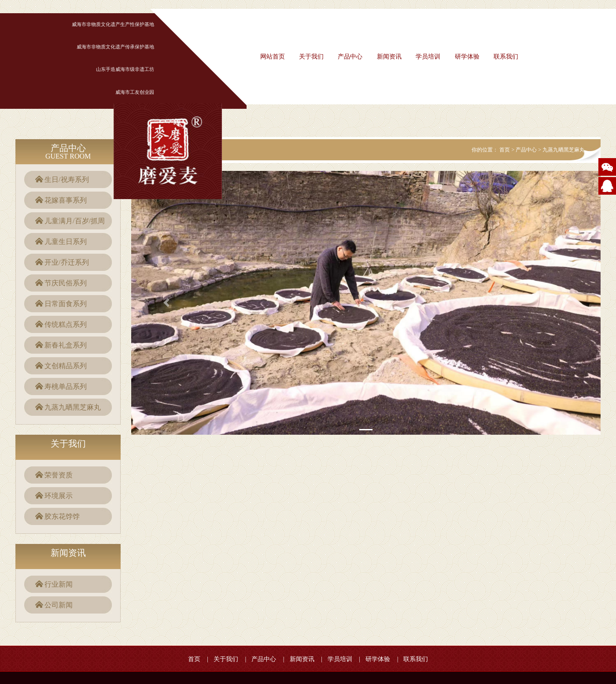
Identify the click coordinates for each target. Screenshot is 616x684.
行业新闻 (59, 584)
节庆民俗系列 (66, 283)
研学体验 (467, 57)
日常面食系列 (66, 304)
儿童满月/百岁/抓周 (75, 221)
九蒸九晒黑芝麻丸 (73, 407)
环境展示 (59, 496)
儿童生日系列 (66, 242)
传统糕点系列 (66, 324)
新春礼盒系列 (66, 345)
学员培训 (428, 57)
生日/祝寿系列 (66, 179)
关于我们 (311, 57)
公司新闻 (59, 605)
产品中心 (350, 57)
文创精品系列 (66, 366)
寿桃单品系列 (66, 386)
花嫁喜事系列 (66, 200)
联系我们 (506, 57)
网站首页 (273, 57)
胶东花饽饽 (62, 516)
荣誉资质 (59, 475)
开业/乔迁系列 (66, 262)
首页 (505, 150)
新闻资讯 (389, 57)
